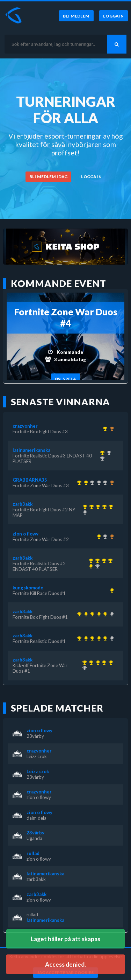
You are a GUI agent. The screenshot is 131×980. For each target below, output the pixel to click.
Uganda (34, 838)
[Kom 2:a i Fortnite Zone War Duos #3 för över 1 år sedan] (104, 537)
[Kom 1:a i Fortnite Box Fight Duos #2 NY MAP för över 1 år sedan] (110, 507)
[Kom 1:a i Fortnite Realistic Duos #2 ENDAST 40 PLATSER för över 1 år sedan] (103, 507)
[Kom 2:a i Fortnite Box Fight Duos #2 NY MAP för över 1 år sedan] (104, 483)
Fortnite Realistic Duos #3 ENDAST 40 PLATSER (52, 458)
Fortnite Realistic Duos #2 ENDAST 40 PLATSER (39, 566)
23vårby (35, 736)
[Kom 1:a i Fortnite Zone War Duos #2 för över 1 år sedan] (98, 537)
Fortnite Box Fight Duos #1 (40, 617)
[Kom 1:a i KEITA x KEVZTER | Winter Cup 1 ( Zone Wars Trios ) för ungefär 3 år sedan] (78, 483)
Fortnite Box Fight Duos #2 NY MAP (44, 512)
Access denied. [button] (65, 964)
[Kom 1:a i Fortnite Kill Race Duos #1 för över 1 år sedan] (111, 590)
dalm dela (37, 818)
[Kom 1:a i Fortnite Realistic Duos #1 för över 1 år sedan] (90, 507)
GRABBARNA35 (30, 480)
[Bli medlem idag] (49, 177)
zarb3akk (23, 504)
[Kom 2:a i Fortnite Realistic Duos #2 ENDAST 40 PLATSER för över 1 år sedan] (101, 458)
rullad (33, 853)
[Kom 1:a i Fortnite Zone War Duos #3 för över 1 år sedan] (85, 483)
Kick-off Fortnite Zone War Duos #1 (40, 668)
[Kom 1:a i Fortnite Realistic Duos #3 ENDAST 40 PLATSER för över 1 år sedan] (101, 453)
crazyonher (25, 426)
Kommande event (59, 283)
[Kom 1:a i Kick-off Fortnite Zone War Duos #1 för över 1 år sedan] (84, 507)
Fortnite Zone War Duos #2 (41, 539)
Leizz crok (37, 756)
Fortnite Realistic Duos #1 (39, 641)
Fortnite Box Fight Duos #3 (40, 432)
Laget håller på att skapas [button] (65, 939)
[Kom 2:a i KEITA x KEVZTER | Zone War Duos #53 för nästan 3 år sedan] (98, 483)
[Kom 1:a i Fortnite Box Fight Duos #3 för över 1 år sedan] (104, 429)
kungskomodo (28, 588)
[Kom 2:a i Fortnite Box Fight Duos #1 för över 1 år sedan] (108, 453)
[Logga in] (114, 16)
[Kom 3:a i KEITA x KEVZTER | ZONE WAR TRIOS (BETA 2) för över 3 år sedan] (111, 483)
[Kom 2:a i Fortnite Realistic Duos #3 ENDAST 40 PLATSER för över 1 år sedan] (84, 512)
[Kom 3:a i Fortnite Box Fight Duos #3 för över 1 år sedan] (111, 537)
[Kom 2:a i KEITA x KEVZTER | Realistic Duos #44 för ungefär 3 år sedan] (91, 483)
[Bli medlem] (76, 16)
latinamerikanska (31, 450)
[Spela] (65, 379)
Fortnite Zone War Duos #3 (41, 485)
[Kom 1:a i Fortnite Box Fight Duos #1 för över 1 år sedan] (97, 507)
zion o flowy (26, 534)
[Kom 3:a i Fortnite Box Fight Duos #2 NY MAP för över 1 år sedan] (111, 429)
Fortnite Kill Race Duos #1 (39, 593)
